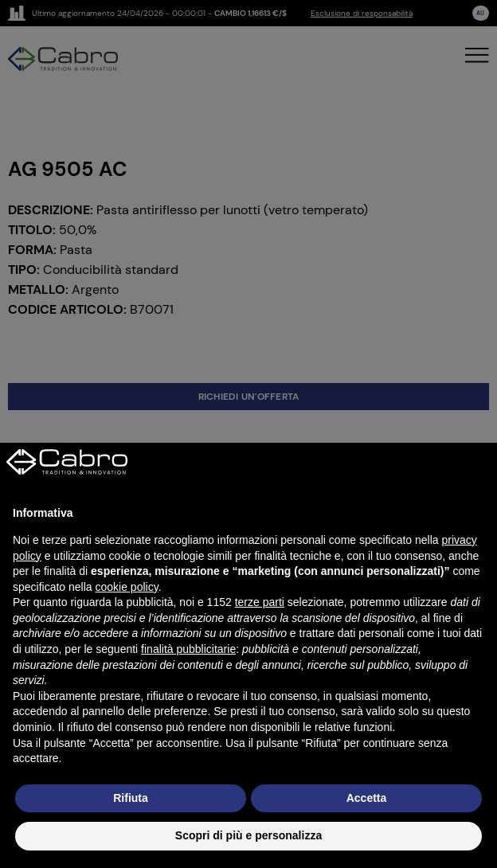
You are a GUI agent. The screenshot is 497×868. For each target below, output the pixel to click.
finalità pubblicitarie (188, 649)
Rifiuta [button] (131, 798)
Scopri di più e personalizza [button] (248, 835)
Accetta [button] (367, 798)
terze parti (260, 602)
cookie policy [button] (127, 587)
